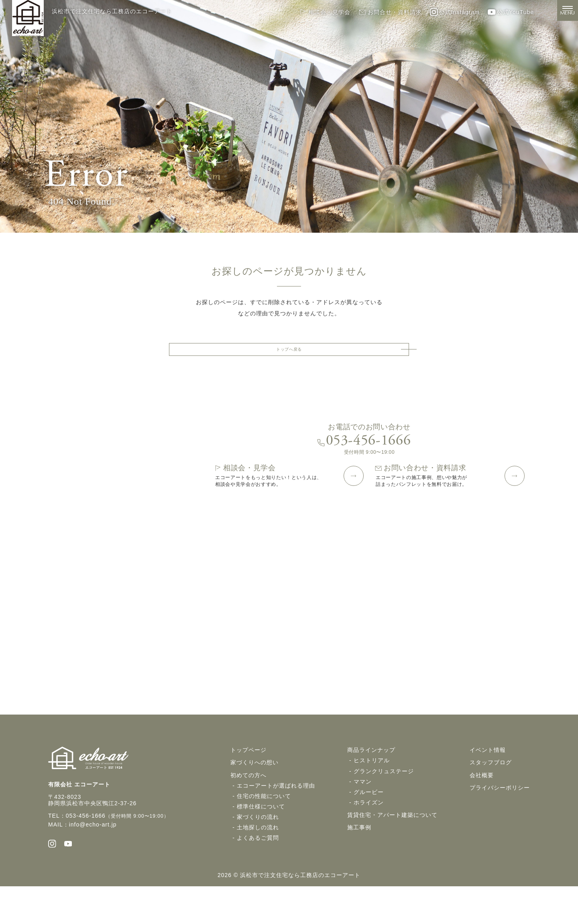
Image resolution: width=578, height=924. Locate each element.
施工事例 (359, 861)
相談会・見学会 (325, 12)
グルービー (369, 826)
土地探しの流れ (258, 861)
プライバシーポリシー (500, 821)
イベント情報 (488, 784)
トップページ (248, 784)
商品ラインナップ (371, 784)
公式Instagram (455, 12)
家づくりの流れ (258, 851)
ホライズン (369, 836)
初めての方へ (248, 809)
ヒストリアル (372, 794)
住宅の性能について (264, 830)
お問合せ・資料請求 (390, 12)
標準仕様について (261, 840)
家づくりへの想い (254, 796)
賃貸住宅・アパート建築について (392, 849)
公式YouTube (511, 12)
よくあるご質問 (258, 871)
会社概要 (482, 809)
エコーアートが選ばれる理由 (276, 819)
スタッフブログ (491, 796)
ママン (363, 815)
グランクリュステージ (384, 805)
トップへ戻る (289, 352)
